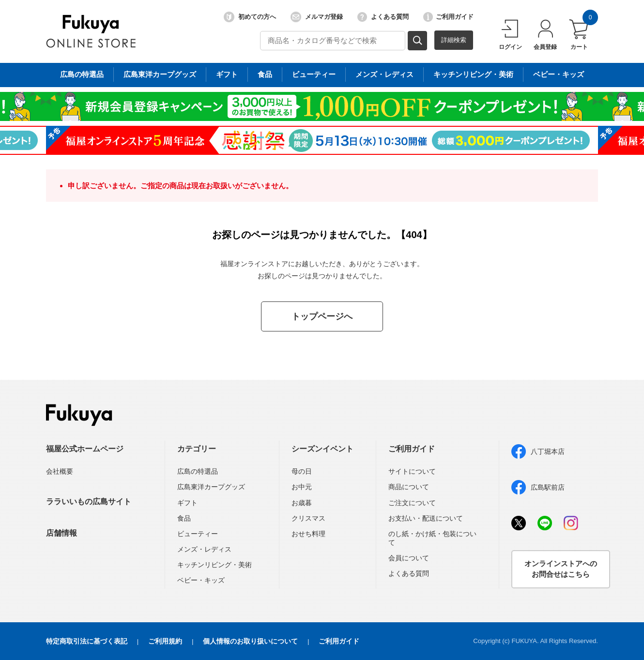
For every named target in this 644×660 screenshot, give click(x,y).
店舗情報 (61, 533)
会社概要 (60, 471)
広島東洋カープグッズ (211, 487)
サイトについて (412, 471)
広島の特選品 (198, 471)
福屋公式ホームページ (85, 449)
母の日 (302, 471)
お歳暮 (302, 503)
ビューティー (198, 534)
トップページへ (322, 316)
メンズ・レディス (204, 549)
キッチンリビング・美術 (215, 565)
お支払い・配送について (426, 518)
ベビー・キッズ (201, 580)
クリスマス (308, 518)
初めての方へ (250, 17)
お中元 (302, 487)
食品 (184, 518)
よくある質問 (383, 17)
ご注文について (412, 503)
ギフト (187, 503)
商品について (409, 487)
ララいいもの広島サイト (89, 502)
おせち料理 (308, 534)
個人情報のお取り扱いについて (250, 641)
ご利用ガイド (448, 17)
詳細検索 (454, 40)
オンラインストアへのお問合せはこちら (561, 569)
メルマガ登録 (317, 17)
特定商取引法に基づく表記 (87, 641)
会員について (409, 558)
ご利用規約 (165, 641)
